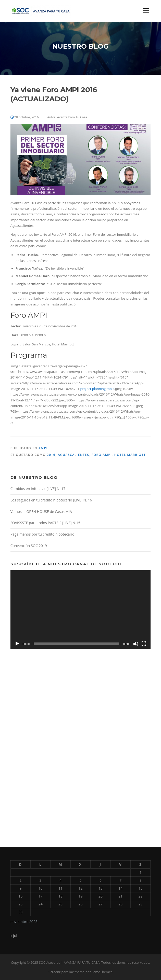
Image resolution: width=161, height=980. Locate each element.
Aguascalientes (73, 455)
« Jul (14, 936)
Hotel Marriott (130, 455)
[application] (81, 610)
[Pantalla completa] (144, 644)
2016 (51, 455)
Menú (146, 11)
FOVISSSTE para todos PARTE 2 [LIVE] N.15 (45, 523)
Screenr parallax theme (67, 972)
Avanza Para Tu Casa (72, 117)
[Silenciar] (136, 644)
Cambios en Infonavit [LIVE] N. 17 (38, 489)
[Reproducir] (17, 644)
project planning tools (97, 389)
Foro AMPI (102, 455)
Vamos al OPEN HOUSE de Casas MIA (41, 512)
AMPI (43, 448)
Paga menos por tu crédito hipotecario (42, 534)
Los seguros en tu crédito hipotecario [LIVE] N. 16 (51, 500)
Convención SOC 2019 (29, 546)
